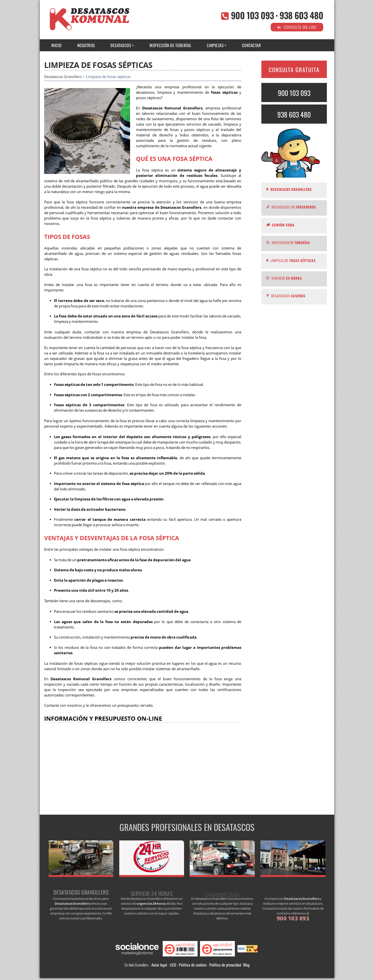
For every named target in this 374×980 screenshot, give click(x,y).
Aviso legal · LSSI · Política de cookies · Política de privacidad (196, 965)
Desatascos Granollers (63, 77)
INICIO (56, 45)
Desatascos (121, 45)
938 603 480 (301, 15)
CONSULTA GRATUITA (294, 70)
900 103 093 (252, 15)
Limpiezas (215, 45)
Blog (246, 965)
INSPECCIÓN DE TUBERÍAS (170, 45)
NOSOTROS (86, 45)
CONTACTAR (252, 45)
